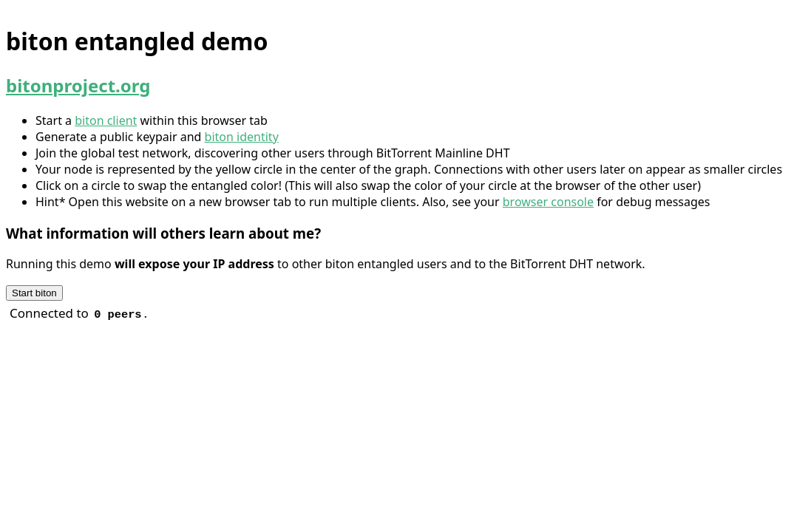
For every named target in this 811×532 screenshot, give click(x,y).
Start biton (34, 293)
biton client (106, 120)
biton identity (242, 137)
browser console (548, 202)
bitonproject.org (78, 85)
